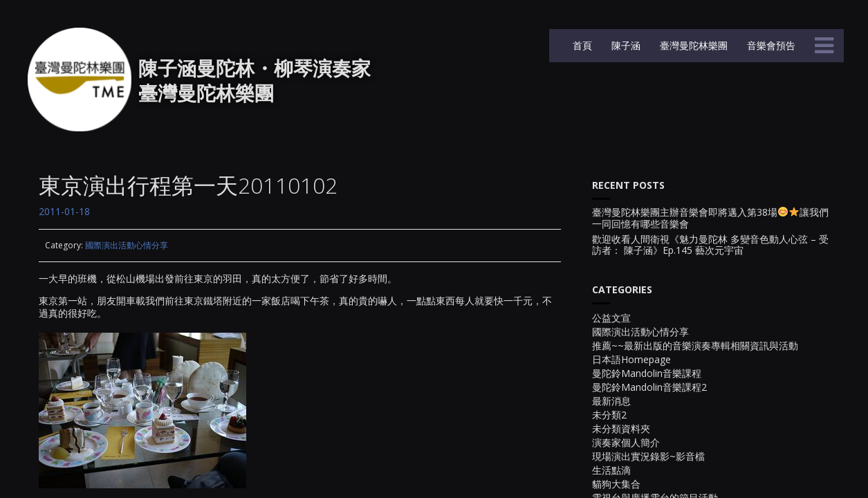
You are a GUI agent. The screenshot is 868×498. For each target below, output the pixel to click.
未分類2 (609, 415)
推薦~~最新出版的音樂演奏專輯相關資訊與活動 (695, 345)
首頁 (581, 45)
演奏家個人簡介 (626, 442)
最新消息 (611, 401)
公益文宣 (611, 318)
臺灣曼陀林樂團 (692, 45)
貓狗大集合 (616, 484)
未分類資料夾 (621, 428)
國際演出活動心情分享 (127, 245)
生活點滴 (611, 470)
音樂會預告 (770, 45)
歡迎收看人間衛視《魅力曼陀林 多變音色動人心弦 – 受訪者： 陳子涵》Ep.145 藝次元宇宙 (710, 246)
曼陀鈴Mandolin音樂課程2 (649, 387)
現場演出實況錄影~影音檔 (648, 456)
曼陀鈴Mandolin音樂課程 (647, 373)
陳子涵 (625, 45)
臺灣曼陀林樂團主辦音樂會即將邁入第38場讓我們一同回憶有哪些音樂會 (710, 219)
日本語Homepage (631, 359)
